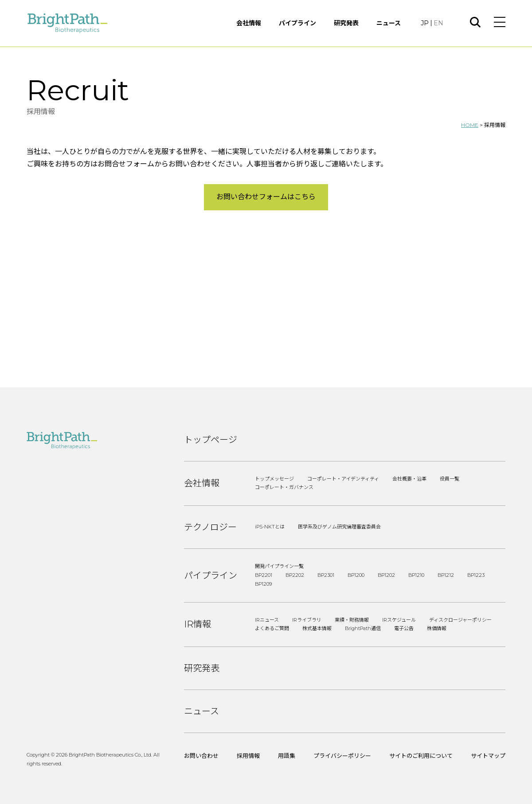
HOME (470, 125)
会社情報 (249, 23)
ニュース (389, 23)
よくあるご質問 (272, 628)
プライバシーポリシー (342, 756)
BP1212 (446, 575)
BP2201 (264, 575)
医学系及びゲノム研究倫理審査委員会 (339, 527)
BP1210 (416, 575)
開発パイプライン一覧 (279, 566)
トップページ (211, 440)
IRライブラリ (307, 620)
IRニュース (267, 620)
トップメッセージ (274, 479)
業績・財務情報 (352, 620)
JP (425, 23)
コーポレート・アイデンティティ (343, 479)
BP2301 (326, 575)
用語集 (287, 756)
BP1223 (476, 575)
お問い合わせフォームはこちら (266, 197)
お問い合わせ (201, 756)
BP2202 (295, 575)
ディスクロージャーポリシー (460, 620)
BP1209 (263, 584)
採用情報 (248, 756)
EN (438, 23)
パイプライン (297, 23)
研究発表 (346, 23)
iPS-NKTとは (270, 527)
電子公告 (404, 628)
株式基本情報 (317, 628)
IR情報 (198, 624)
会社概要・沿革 (409, 479)
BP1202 (386, 575)
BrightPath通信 (363, 628)
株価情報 (437, 628)
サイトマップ (488, 756)
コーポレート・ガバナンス (284, 487)
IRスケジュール (399, 620)
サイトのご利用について (421, 756)
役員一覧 (450, 479)
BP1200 (356, 575)
